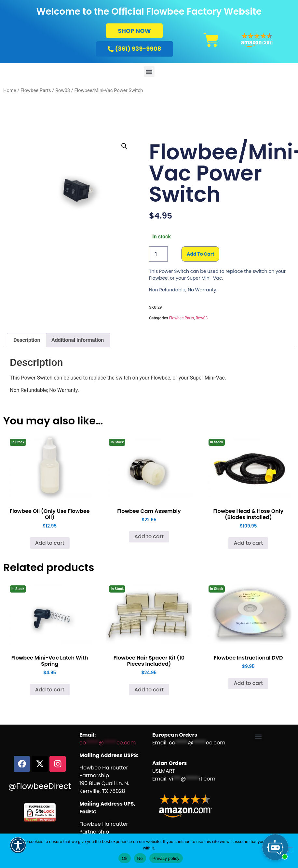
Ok (124, 858)
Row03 (63, 90)
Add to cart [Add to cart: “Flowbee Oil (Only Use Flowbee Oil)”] (50, 543)
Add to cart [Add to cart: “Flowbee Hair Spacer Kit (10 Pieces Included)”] (149, 690)
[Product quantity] (158, 254)
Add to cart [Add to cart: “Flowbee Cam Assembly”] (149, 536)
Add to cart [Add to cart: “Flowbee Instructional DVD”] (248, 683)
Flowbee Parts (36, 90)
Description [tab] (27, 340)
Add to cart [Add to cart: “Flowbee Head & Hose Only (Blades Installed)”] (248, 543)
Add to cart (200, 254)
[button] (149, 72)
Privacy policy (166, 858)
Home (10, 90)
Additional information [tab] (78, 340)
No (140, 858)
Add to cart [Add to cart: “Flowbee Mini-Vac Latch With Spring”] (50, 690)
